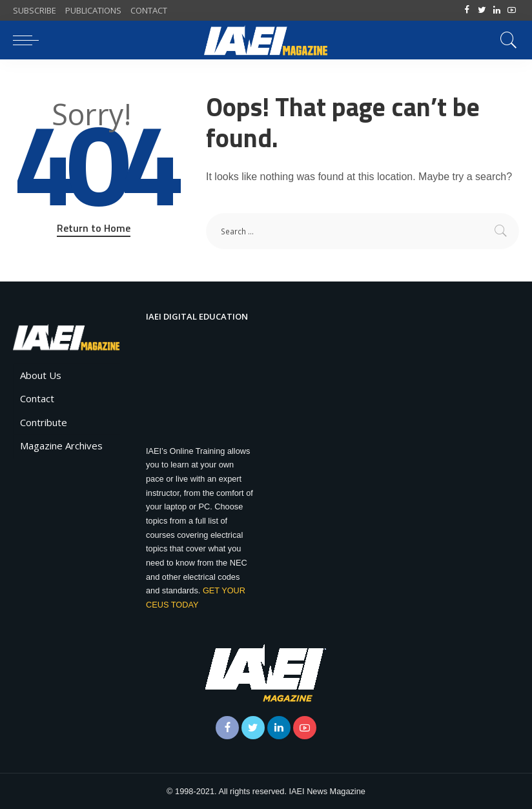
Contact (37, 398)
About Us (41, 375)
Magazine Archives (61, 445)
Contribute (44, 422)
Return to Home (94, 228)
